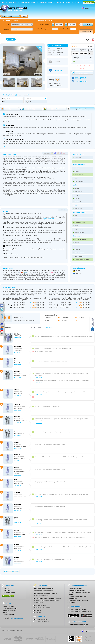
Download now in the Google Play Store (80, 612)
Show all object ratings (11, 572)
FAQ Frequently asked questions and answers (47, 599)
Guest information (46, 2)
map (6, 109)
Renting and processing (75, 589)
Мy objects (12, 2)
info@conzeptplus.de (16, 618)
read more (39, 378)
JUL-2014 (79, 639)
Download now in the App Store (78, 610)
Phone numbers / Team (10, 614)
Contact (78, 2)
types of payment (79, 78)
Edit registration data (9, 593)
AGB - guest (38, 612)
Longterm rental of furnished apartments (46, 594)
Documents (38, 610)
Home (2, 2)
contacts (2, 309)
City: (8, 24)
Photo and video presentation (77, 591)
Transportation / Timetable (42, 622)
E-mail (2, 306)
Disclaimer (6, 612)
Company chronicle (8, 606)
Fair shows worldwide (40, 620)
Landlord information (28, 2)
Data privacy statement (10, 610)
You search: (6, 29)
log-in (24, 16)
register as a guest (8, 16)
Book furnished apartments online (44, 589)
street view (51, 109)
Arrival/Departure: (45, 24)
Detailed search (86, 32)
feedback (3, 317)
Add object (90, 2)
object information (77, 109)
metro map (27, 109)
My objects (6, 589)
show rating (55, 71)
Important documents (40, 606)
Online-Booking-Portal (14, 9)
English (85, 8)
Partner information (64, 2)
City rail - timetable (48, 219)
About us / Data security (10, 608)
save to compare (80, 73)
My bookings (7, 591)
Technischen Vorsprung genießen (78, 601)
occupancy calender (80, 81)
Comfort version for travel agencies (79, 625)
